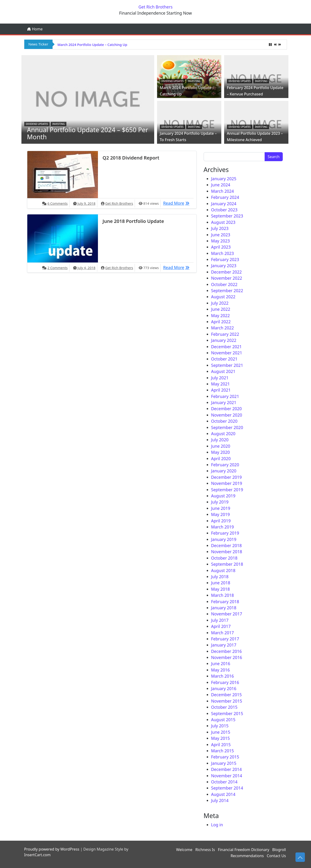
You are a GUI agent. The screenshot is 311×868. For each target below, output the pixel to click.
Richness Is (205, 850)
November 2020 (227, 415)
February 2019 (225, 533)
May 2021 (221, 384)
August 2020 (223, 434)
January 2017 (224, 645)
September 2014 (227, 788)
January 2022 (224, 340)
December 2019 (226, 477)
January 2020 (224, 471)
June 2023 (221, 235)
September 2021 (227, 365)
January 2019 (224, 539)
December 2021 (226, 347)
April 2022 (221, 322)
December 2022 (226, 272)
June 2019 (221, 508)
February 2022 (225, 334)
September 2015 (227, 713)
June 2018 (221, 583)
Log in (217, 825)
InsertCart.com (37, 855)
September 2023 (227, 216)
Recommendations (247, 856)
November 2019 (227, 483)
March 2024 (223, 191)
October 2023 (224, 210)
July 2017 (220, 620)
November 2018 (227, 552)
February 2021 (225, 396)
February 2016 (225, 682)
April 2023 (221, 247)
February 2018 (225, 602)
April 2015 (221, 745)
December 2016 (226, 651)
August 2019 (223, 496)
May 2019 (221, 514)
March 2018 (223, 595)
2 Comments (57, 268)
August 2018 (223, 570)
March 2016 (223, 676)
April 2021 (221, 390)
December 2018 (226, 545)
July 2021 (220, 378)
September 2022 (227, 291)
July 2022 (220, 303)
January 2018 (224, 608)
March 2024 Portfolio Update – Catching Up (92, 45)
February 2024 (225, 197)
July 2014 (220, 800)
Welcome (184, 850)
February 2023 (225, 259)
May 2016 (221, 670)
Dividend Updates (37, 124)
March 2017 (223, 633)
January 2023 (224, 266)
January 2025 (224, 179)
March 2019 (223, 527)
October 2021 (224, 359)
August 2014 (223, 794)
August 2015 (223, 720)
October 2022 (224, 284)
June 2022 (221, 309)
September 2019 (227, 490)
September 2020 (227, 427)
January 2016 (224, 688)
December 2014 (226, 769)
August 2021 (223, 371)
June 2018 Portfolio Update (133, 221)
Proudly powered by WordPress (52, 849)
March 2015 (223, 751)
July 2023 (220, 228)
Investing (59, 124)
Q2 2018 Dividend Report (131, 158)
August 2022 (223, 297)
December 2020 (226, 409)
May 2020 (221, 452)
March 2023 (223, 253)
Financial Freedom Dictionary (243, 850)
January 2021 (224, 402)
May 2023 (221, 241)
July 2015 (220, 726)
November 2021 (227, 353)
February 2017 (225, 639)
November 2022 (227, 278)
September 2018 (227, 564)
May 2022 (221, 315)
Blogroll (279, 850)
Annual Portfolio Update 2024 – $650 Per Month (88, 133)
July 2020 (220, 440)
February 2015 (225, 757)
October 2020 (224, 421)
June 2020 (221, 446)
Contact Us (276, 856)
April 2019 (221, 521)
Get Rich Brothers (155, 7)
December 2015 (226, 695)
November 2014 (227, 776)
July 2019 (220, 502)
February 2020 (225, 465)
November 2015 (227, 701)
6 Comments (57, 203)
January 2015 (224, 763)
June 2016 (221, 663)
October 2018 (224, 558)
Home (35, 29)
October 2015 (224, 707)
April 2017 (221, 626)
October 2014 (224, 782)
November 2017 (227, 614)
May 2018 (221, 589)
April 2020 (221, 459)
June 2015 (221, 732)
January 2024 (224, 204)
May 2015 (221, 738)
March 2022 (223, 328)
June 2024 (221, 185)
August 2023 (223, 222)
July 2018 (220, 577)
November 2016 (227, 657)
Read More (178, 203)
